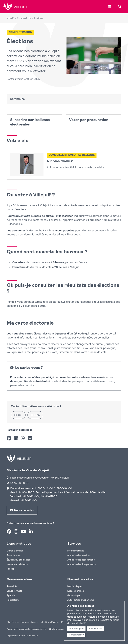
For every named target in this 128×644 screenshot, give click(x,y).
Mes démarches (76, 551)
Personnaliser (76, 635)
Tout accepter (76, 629)
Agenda (11, 596)
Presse (10, 569)
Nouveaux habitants (17, 564)
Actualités (12, 587)
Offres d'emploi (15, 551)
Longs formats (14, 591)
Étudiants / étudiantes (18, 560)
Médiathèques (75, 587)
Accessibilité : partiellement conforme (26, 629)
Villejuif (10, 18)
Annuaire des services (79, 555)
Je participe (74, 596)
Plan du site (13, 622)
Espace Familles (76, 591)
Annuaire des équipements (81, 564)
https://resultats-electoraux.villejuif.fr (51, 302)
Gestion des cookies (60, 629)
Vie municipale (24, 18)
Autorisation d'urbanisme (81, 600)
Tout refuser (95, 629)
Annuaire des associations (81, 560)
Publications (13, 600)
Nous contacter (30, 622)
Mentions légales (50, 622)
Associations (13, 555)
